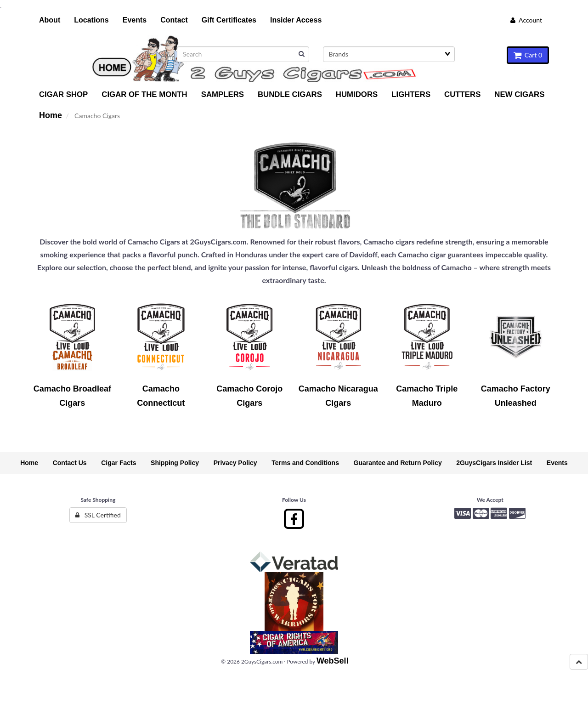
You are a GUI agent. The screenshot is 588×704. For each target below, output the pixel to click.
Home (51, 115)
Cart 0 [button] (528, 55)
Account (526, 20)
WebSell (333, 661)
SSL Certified (98, 515)
